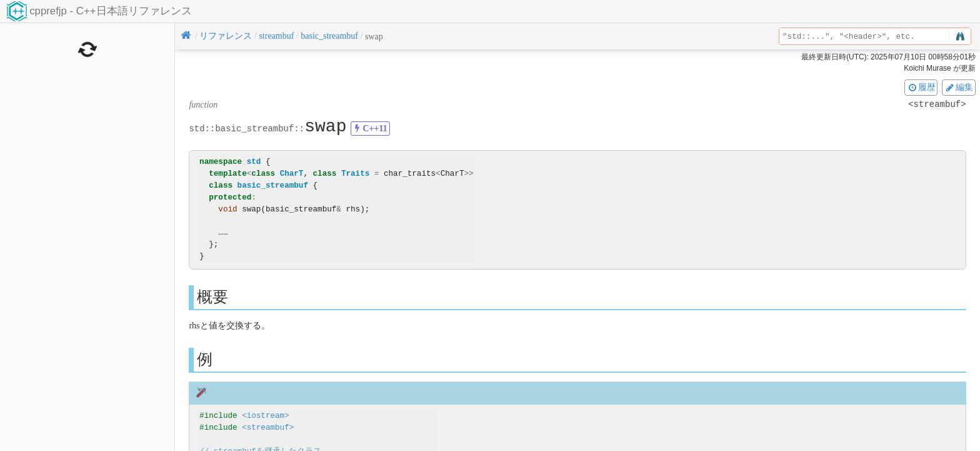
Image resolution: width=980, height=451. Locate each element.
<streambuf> (268, 428)
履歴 (921, 87)
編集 (959, 87)
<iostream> (266, 416)
